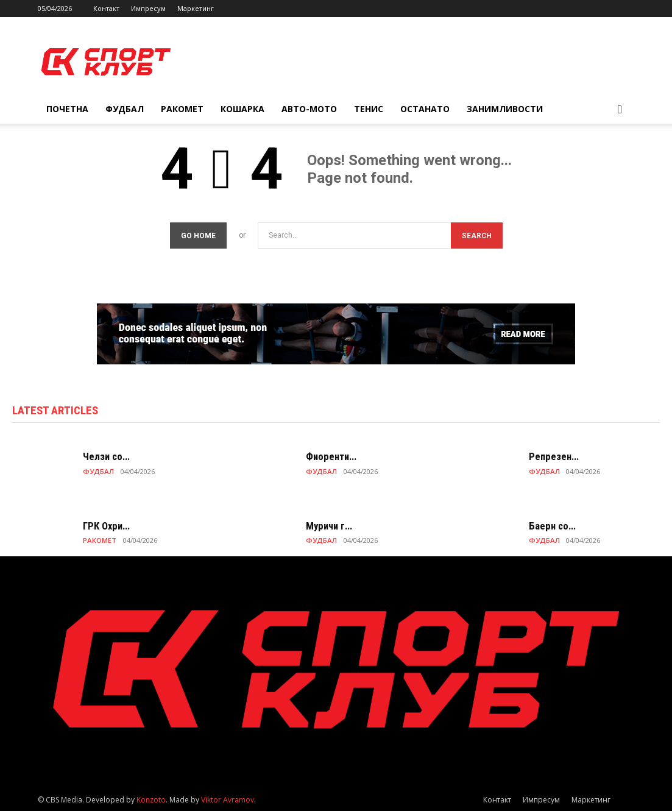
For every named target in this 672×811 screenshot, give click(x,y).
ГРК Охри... (105, 526)
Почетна (67, 109)
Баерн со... (550, 526)
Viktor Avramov (228, 800)
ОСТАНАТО (425, 109)
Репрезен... (552, 457)
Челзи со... (104, 457)
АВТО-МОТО (309, 109)
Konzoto (151, 800)
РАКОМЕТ (182, 109)
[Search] (477, 236)
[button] (620, 110)
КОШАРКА (242, 109)
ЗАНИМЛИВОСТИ (505, 109)
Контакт (106, 8)
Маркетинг (196, 8)
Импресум (148, 8)
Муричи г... (328, 526)
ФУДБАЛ (125, 109)
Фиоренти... (330, 457)
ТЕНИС (369, 109)
